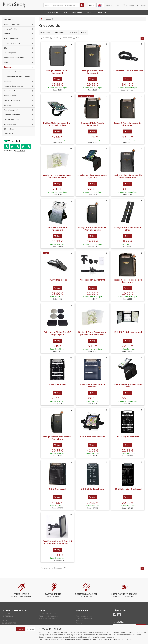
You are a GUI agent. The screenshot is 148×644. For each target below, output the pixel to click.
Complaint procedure (84, 618)
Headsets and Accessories (14, 57)
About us (79, 621)
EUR (92, 5)
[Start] (41, 19)
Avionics (7, 34)
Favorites (142, 5)
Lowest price (45, 32)
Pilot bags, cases (10, 96)
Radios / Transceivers (12, 100)
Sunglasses (8, 105)
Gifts (5, 48)
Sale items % (9, 134)
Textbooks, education (12, 115)
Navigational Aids (10, 91)
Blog (89, 12)
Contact (79, 623)
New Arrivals (53, 12)
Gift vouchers (9, 129)
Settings (31, 629)
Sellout (55, 38)
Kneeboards (8, 67)
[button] (32, 24)
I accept (21, 629)
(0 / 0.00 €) (129, 5)
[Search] (82, 5)
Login (118, 5)
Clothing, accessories (12, 43)
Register (109, 5)
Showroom (101, 12)
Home (6, 62)
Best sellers (72, 32)
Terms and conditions (84, 616)
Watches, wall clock (11, 119)
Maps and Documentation (13, 86)
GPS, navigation (10, 53)
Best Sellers (77, 12)
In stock (46, 38)
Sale (65, 12)
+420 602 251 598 (49, 614)
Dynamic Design (10, 124)
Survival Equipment (11, 110)
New (77, 38)
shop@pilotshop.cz (51, 616)
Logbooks (7, 81)
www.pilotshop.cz (50, 618)
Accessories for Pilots (12, 24)
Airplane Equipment (11, 38)
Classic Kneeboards (13, 72)
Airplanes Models (10, 29)
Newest (84, 32)
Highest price (59, 32)
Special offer (67, 38)
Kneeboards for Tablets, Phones (18, 77)
